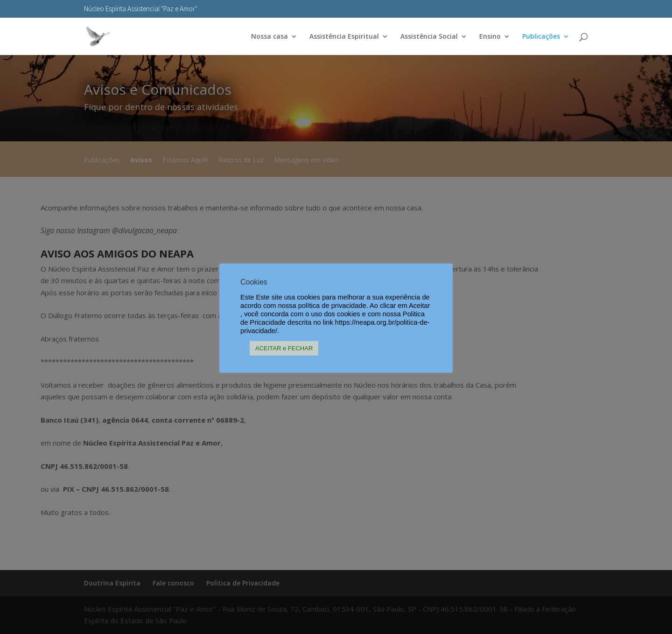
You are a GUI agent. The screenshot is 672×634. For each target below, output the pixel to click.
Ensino (490, 37)
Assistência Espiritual (344, 37)
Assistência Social (429, 37)
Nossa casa (269, 37)
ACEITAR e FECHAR (284, 348)
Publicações (541, 37)
